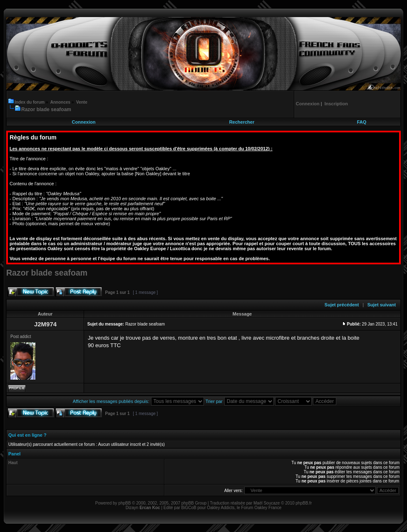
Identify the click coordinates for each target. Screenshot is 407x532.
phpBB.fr (304, 503)
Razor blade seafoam (46, 109)
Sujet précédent (342, 305)
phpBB (124, 503)
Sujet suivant (382, 305)
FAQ (362, 122)
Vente (82, 102)
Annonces (60, 102)
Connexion (84, 122)
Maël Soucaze (267, 503)
